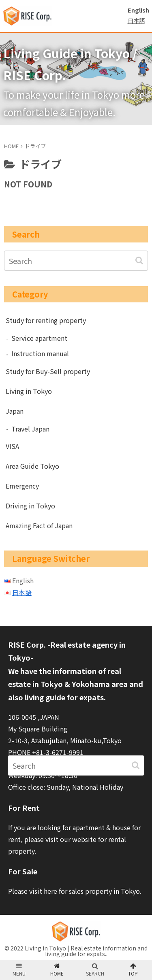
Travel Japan (30, 429)
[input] (76, 261)
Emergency (22, 486)
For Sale (23, 871)
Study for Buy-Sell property (48, 371)
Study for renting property (46, 320)
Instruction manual (40, 353)
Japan (15, 411)
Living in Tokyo (29, 391)
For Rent (24, 808)
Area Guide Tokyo (32, 466)
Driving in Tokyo (30, 506)
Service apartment (39, 338)
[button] (140, 260)
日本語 (136, 20)
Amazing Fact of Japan (39, 525)
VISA (12, 446)
